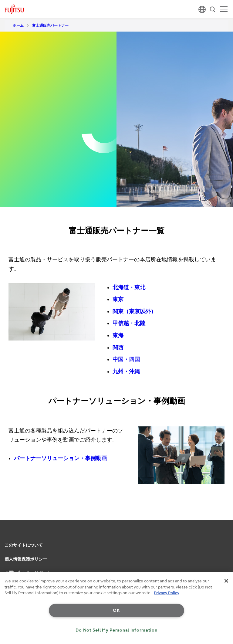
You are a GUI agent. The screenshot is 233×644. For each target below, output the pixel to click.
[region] (116, 608)
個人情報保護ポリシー (26, 559)
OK (116, 610)
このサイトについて (24, 545)
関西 (118, 348)
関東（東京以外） (134, 312)
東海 (118, 336)
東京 (118, 299)
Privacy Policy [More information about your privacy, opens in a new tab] (167, 593)
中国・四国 (126, 359)
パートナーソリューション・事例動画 (60, 458)
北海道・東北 (129, 288)
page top (222, 537)
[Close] (226, 581)
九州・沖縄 (126, 372)
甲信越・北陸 (129, 323)
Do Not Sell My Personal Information (116, 630)
